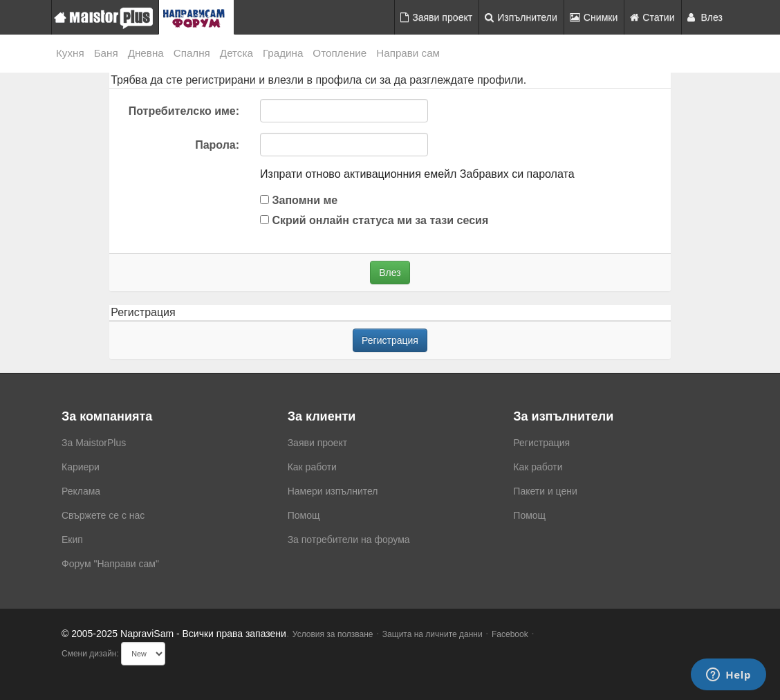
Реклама (81, 491)
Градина (283, 53)
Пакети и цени (545, 491)
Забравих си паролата (517, 174)
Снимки (594, 17)
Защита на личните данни (433, 634)
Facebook (510, 634)
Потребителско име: (184, 111)
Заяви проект (436, 17)
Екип (72, 540)
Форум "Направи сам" (110, 564)
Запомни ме (299, 200)
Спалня (192, 53)
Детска (236, 53)
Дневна (146, 53)
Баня (106, 53)
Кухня (70, 53)
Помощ (304, 515)
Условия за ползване (333, 634)
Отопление (340, 53)
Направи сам (408, 53)
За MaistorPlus (94, 443)
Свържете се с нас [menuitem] (103, 515)
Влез (705, 17)
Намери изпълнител (333, 491)
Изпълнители (521, 17)
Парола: (217, 145)
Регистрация (390, 340)
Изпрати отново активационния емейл (358, 174)
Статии (652, 17)
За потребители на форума (349, 540)
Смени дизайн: (90, 654)
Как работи (312, 467)
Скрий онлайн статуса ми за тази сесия (374, 220)
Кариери (81, 467)
